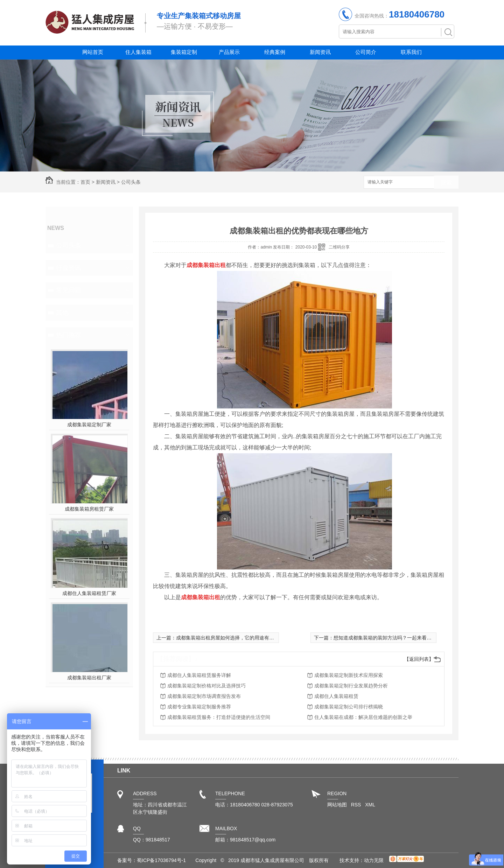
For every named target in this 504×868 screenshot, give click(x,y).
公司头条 (131, 182)
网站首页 (93, 52)
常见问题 (69, 290)
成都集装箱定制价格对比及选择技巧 (206, 686)
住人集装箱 (138, 52)
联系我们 (411, 52)
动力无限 (374, 860)
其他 (62, 313)
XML (370, 805)
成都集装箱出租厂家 (89, 678)
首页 (85, 182)
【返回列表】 (419, 659)
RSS (357, 805)
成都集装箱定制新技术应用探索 (349, 675)
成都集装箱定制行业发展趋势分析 (351, 686)
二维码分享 (339, 247)
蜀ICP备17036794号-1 (161, 860)
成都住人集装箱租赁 (336, 696)
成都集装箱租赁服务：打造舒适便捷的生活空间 (219, 717)
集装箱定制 (184, 52)
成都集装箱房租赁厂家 (89, 509)
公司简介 (366, 52)
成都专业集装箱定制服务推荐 (199, 707)
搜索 (446, 183)
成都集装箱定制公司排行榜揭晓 (349, 707)
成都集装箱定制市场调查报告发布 (204, 696)
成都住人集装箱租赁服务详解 (199, 675)
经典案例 (275, 52)
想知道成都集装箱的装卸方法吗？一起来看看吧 (385, 638)
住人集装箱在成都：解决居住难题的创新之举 (363, 717)
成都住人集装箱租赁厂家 (89, 593)
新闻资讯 (320, 52)
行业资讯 (69, 268)
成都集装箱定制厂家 (89, 425)
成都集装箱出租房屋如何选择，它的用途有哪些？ (230, 638)
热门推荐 (69, 335)
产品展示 (229, 52)
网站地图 (337, 805)
